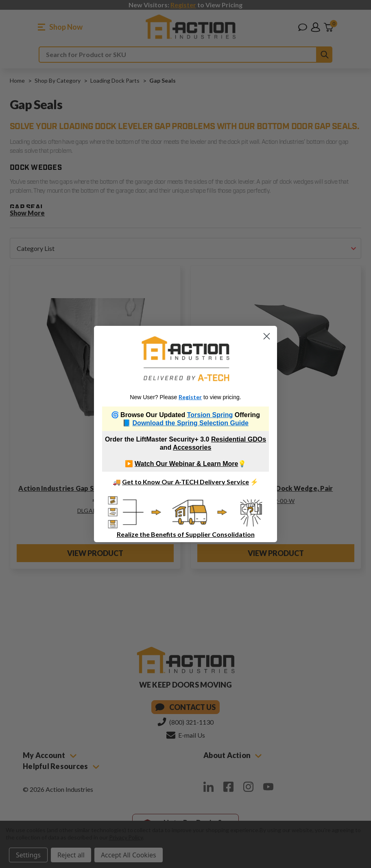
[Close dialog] (267, 336)
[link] (186, 359)
